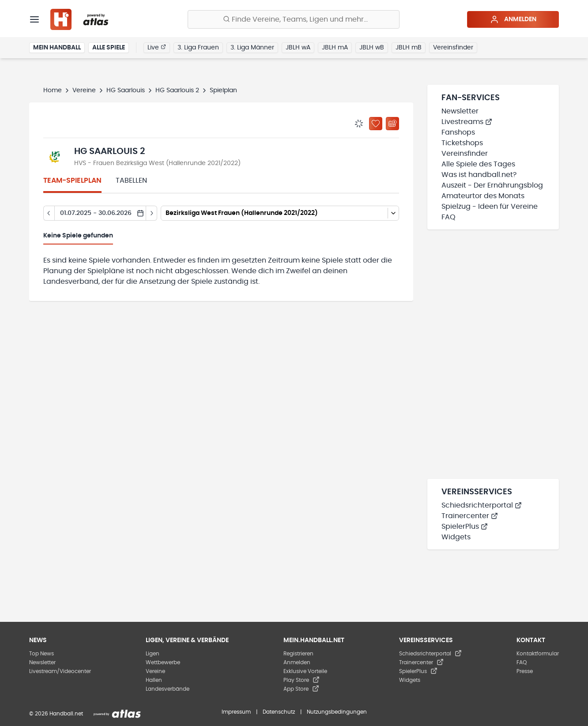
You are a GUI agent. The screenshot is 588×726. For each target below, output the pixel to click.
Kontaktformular (538, 654)
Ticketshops (462, 143)
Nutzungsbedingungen (337, 712)
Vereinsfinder (453, 48)
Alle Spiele (109, 48)
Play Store (302, 680)
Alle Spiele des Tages (478, 164)
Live (157, 47)
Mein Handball (57, 48)
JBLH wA (298, 48)
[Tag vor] (152, 213)
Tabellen (131, 181)
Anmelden (513, 19)
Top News (41, 654)
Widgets (456, 537)
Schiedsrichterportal (482, 505)
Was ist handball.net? (479, 175)
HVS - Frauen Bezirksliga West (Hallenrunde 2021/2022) (157, 163)
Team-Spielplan (72, 181)
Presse (525, 671)
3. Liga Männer (252, 48)
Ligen (153, 654)
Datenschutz (279, 712)
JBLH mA (335, 48)
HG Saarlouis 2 (177, 90)
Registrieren (298, 654)
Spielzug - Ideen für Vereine (490, 207)
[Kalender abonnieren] (392, 124)
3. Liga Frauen (198, 48)
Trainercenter (470, 516)
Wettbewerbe (163, 662)
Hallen (154, 680)
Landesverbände (168, 689)
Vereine (84, 90)
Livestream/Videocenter (60, 671)
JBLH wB (372, 48)
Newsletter (460, 111)
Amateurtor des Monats (483, 196)
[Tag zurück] (49, 213)
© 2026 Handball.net (56, 714)
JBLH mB (409, 48)
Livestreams (467, 122)
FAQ (449, 217)
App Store (301, 689)
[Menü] (34, 19)
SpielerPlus (465, 527)
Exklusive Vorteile (305, 671)
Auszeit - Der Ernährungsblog (492, 185)
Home (53, 90)
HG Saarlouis (126, 90)
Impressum (236, 712)
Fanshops (458, 132)
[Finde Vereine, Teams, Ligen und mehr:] (294, 19)
